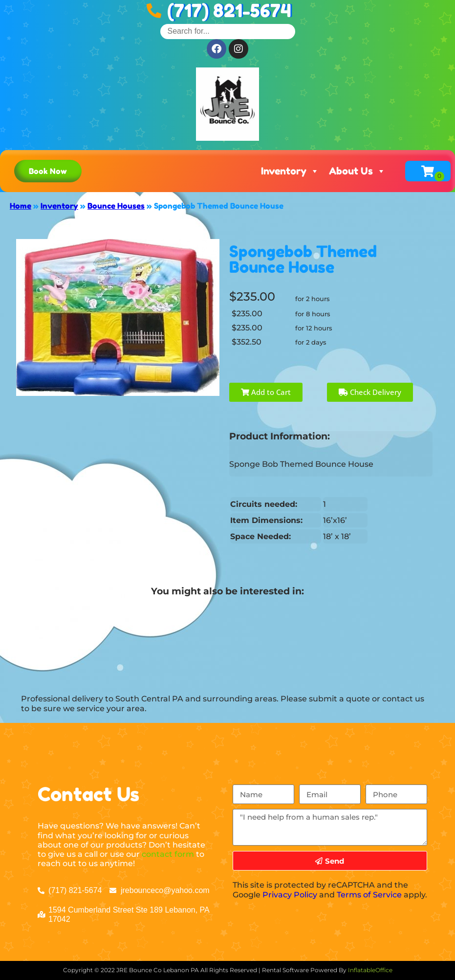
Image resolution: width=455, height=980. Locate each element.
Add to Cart (266, 392)
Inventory (290, 171)
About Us (357, 171)
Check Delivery (370, 392)
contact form (168, 854)
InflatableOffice (370, 970)
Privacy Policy (290, 895)
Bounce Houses (116, 206)
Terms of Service (369, 895)
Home (21, 206)
